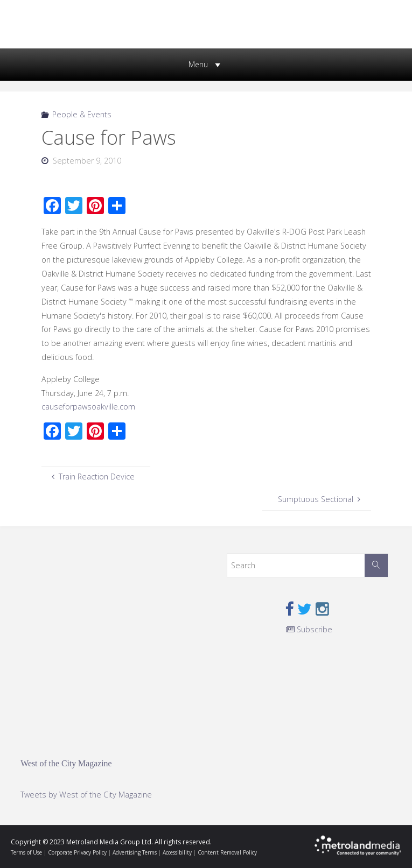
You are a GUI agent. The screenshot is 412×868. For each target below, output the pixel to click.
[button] (198, 65)
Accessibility (177, 852)
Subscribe (309, 629)
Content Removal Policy (227, 852)
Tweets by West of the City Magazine (86, 795)
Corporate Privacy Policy (77, 852)
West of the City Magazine (66, 763)
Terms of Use (26, 852)
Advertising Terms (135, 852)
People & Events (82, 114)
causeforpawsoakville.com (88, 407)
